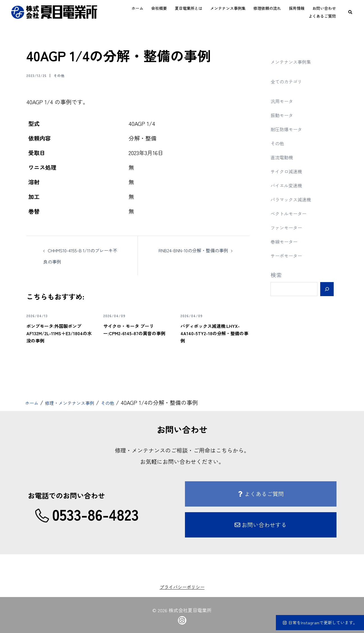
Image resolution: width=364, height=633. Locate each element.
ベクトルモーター (293, 213)
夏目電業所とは (189, 8)
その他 (66, 75)
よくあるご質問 (322, 16)
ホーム (138, 8)
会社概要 (159, 8)
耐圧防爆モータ (290, 129)
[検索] (327, 289)
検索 (276, 275)
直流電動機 (285, 157)
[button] (351, 12)
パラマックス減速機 (296, 199)
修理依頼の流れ (267, 8)
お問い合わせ (324, 8)
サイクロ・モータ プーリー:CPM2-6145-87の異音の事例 (136, 333)
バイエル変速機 (290, 185)
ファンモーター (290, 227)
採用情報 (297, 8)
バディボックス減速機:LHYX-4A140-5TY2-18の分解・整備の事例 (214, 333)
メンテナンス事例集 (228, 8)
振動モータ (285, 115)
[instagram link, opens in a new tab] (182, 620)
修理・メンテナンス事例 (79, 402)
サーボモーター (290, 255)
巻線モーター (287, 241)
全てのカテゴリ (290, 81)
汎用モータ (285, 101)
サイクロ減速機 (290, 171)
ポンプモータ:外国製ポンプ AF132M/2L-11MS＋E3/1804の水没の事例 (60, 333)
